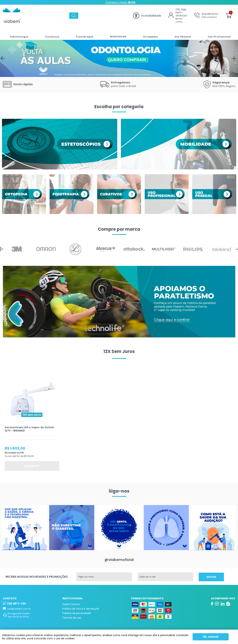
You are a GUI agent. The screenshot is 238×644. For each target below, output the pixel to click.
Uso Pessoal (181, 33)
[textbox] (78, 16)
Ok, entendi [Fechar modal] (211, 637)
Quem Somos (71, 604)
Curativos (50, 33)
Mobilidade (116, 33)
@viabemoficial (119, 560)
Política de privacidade (77, 613)
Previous (4, 58)
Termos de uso (72, 618)
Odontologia (17, 33)
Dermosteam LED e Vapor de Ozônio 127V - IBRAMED (29, 429)
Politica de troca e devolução (81, 609)
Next (234, 58)
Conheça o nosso (120, 2)
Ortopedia (148, 33)
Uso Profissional (218, 33)
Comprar (32, 466)
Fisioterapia (83, 33)
